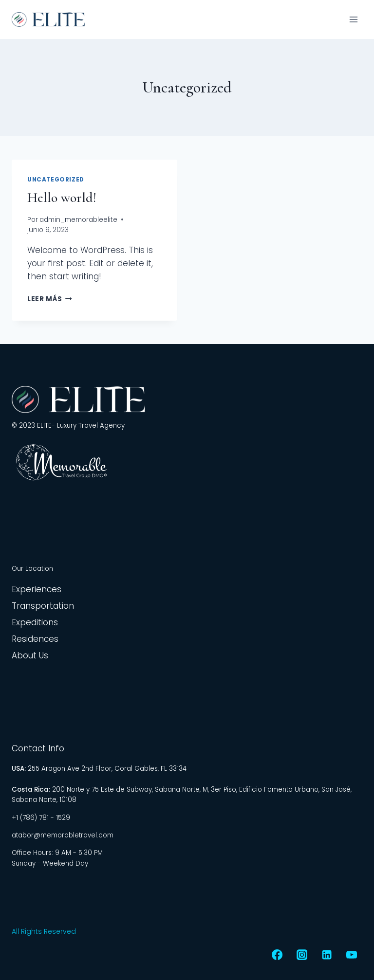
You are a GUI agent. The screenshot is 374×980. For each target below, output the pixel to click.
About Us (30, 655)
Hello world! (62, 198)
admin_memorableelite (78, 220)
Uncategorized (56, 180)
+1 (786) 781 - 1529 (41, 818)
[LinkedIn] (327, 955)
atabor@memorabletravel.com (63, 835)
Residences (35, 639)
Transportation (43, 606)
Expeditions (35, 622)
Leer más (50, 299)
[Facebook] (277, 955)
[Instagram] (302, 955)
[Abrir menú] (353, 19)
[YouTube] (352, 955)
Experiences (37, 589)
